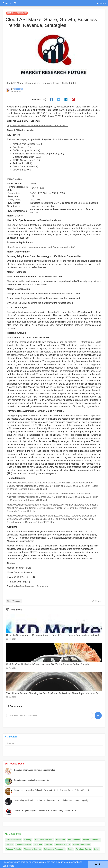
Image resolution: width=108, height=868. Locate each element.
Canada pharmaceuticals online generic (31, 780)
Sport (70, 849)
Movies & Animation (92, 840)
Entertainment (74, 840)
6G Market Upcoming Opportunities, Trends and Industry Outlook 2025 (45, 810)
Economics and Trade (44, 840)
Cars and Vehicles (14, 840)
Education (60, 840)
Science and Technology (54, 849)
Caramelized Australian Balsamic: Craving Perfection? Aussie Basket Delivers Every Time (53, 790)
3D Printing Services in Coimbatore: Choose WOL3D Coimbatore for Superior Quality (51, 800)
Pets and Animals (13, 849)
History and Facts (23, 844)
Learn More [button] (8, 866)
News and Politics (62, 844)
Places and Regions (32, 849)
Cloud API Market (14, 601)
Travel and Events (83, 849)
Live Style (38, 844)
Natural (49, 844)
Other (96, 849)
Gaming (9, 844)
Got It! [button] (98, 864)
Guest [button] (101, 3)
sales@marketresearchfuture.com (31, 586)
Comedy (28, 840)
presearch (18, 89)
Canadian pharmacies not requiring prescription (35, 770)
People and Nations (81, 844)
